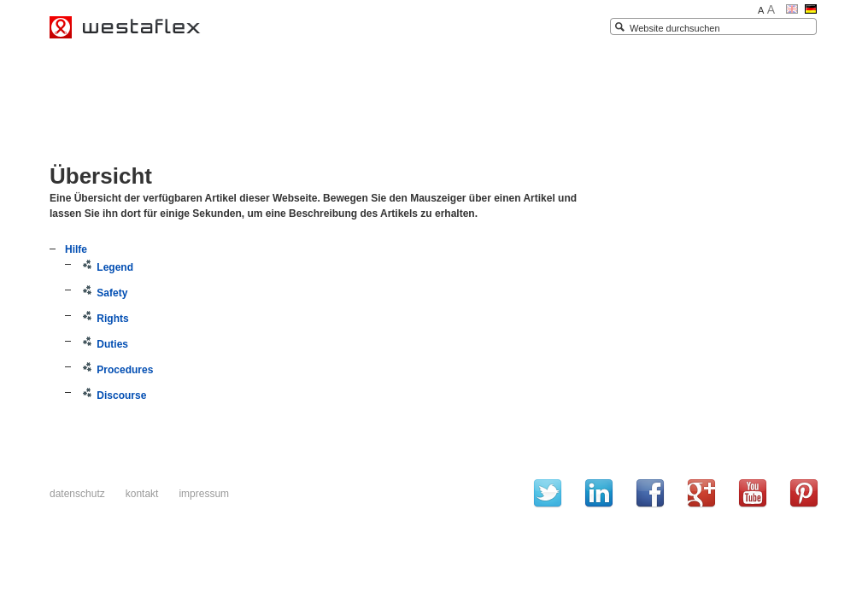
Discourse (113, 395)
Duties (104, 344)
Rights (105, 319)
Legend (107, 267)
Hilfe (76, 249)
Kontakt (142, 494)
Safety (104, 293)
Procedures (117, 370)
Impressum (204, 494)
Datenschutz (77, 494)
